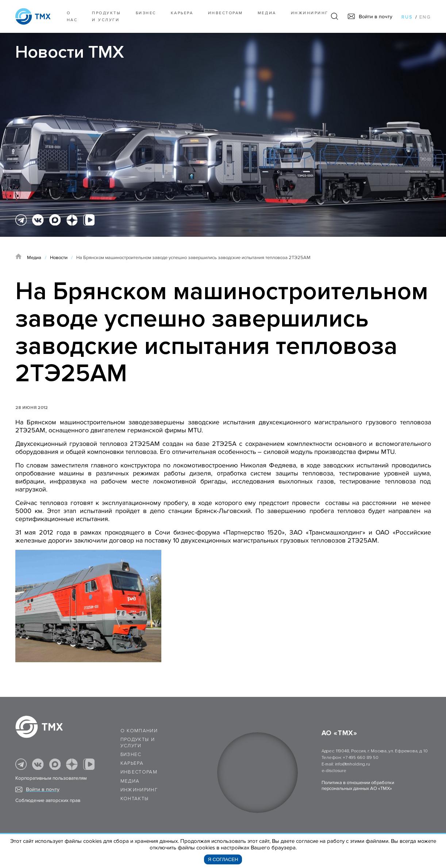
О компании (139, 731)
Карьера (182, 13)
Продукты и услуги (106, 16)
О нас (72, 16)
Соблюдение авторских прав (48, 801)
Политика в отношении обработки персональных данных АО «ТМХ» (358, 786)
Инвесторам (226, 13)
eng (425, 17)
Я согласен (223, 859)
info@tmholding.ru (353, 764)
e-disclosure (334, 771)
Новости (59, 258)
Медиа (267, 13)
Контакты (135, 799)
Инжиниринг (310, 13)
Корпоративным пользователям (51, 778)
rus (407, 17)
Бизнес (131, 755)
